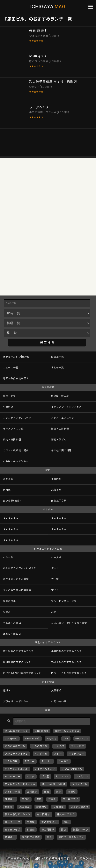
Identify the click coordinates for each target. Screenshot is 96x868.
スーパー (47, 761)
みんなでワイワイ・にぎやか (20, 568)
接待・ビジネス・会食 (64, 601)
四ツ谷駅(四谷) (12, 501)
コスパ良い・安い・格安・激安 (69, 623)
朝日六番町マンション (18, 814)
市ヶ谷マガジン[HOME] (17, 357)
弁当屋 (9, 807)
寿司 (39, 799)
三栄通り (32, 792)
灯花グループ (13, 822)
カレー (58, 754)
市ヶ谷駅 (8, 479)
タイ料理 (64, 761)
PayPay (52, 739)
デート (55, 568)
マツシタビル (80, 784)
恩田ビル (24, 807)
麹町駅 (7, 490)
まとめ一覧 (58, 368)
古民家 (55, 579)
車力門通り (48, 830)
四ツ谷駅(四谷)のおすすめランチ (22, 673)
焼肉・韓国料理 (12, 440)
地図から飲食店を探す (16, 378)
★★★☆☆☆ (59, 529)
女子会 (55, 590)
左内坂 (52, 799)
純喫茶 (31, 830)
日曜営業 (58, 807)
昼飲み (7, 612)
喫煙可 (72, 792)
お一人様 (56, 557)
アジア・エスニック (63, 418)
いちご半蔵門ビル (15, 746)
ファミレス (82, 776)
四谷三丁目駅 (59, 501)
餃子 (49, 837)
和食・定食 (10, 396)
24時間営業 (42, 731)
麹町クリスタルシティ (71, 837)
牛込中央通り (49, 822)
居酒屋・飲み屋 (60, 396)
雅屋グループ (81, 830)
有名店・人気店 (12, 623)
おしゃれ (8, 557)
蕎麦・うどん (59, 440)
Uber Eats (82, 739)
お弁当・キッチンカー (16, 461)
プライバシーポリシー (16, 701)
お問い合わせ (59, 701)
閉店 (64, 830)
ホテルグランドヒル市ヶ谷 (20, 784)
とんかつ (59, 746)
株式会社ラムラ (66, 814)
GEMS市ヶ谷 (32, 739)
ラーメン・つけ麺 (13, 429)
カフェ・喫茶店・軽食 (16, 450)
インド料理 (41, 754)
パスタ (31, 776)
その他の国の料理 (61, 450)
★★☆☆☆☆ (11, 540)
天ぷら (26, 799)
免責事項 (56, 690)
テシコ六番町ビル (72, 769)
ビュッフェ (62, 776)
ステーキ (30, 761)
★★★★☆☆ (11, 529)
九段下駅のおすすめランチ (66, 662)
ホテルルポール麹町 (54, 784)
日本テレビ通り (79, 807)
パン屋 (45, 776)
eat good (11, 739)
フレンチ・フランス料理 (17, 418)
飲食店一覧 (58, 357)
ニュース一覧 (11, 368)
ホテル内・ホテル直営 (16, 579)
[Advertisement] (48, 142)
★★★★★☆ (59, 518)
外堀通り (10, 799)
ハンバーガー (13, 776)
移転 (66, 822)
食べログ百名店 (31, 837)
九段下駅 (56, 490)
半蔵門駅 (56, 479)
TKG (66, 739)
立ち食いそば (13, 830)
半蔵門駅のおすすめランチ (66, 651)
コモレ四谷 (11, 761)
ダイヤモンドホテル (16, 769)
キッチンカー (76, 754)
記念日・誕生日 (12, 634)
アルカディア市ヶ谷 (16, 754)
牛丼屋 (31, 822)
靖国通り (10, 837)
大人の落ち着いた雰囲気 (17, 590)
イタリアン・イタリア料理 (66, 407)
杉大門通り (44, 814)
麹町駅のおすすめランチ (17, 662)
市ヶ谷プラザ (70, 799)
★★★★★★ (11, 518)
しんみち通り (40, 746)
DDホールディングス (67, 731)
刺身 (58, 792)
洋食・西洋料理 (60, 429)
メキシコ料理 (13, 792)
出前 (47, 792)
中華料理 (8, 407)
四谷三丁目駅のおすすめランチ (69, 673)
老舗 (54, 612)
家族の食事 (10, 601)
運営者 (7, 690)
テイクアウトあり (45, 769)
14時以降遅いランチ (16, 731)
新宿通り (41, 807)
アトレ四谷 (78, 746)
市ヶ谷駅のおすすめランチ (18, 651)
